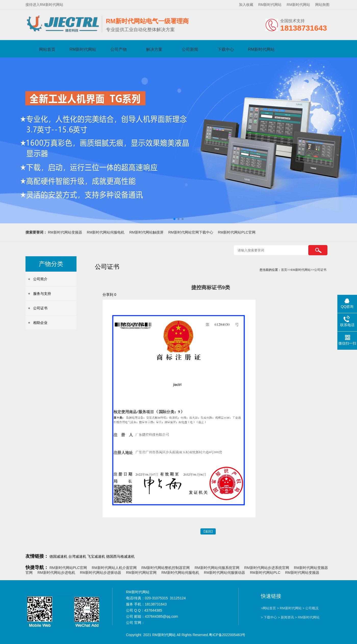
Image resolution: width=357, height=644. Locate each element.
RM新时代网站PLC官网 (237, 232)
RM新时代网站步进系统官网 (267, 568)
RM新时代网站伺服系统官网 (217, 568)
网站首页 (47, 49)
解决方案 (154, 49)
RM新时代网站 (270, 5)
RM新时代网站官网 (141, 573)
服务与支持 (42, 294)
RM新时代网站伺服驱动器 (225, 573)
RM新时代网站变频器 (65, 232)
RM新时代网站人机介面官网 (114, 568)
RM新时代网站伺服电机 (106, 232)
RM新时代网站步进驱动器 (101, 573)
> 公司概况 (310, 608)
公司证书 (40, 308)
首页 (284, 270)
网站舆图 (322, 5)
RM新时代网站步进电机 (56, 573)
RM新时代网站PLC (265, 573)
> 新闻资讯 (286, 617)
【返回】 (208, 531)
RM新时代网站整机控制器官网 (165, 568)
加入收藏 (246, 5)
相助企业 (40, 323)
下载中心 (226, 49)
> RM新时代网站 (289, 608)
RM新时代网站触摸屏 (146, 232)
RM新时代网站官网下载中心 (191, 232)
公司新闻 (190, 49)
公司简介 (40, 279)
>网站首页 (269, 608)
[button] (174, 219)
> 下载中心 (269, 617)
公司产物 (119, 49)
